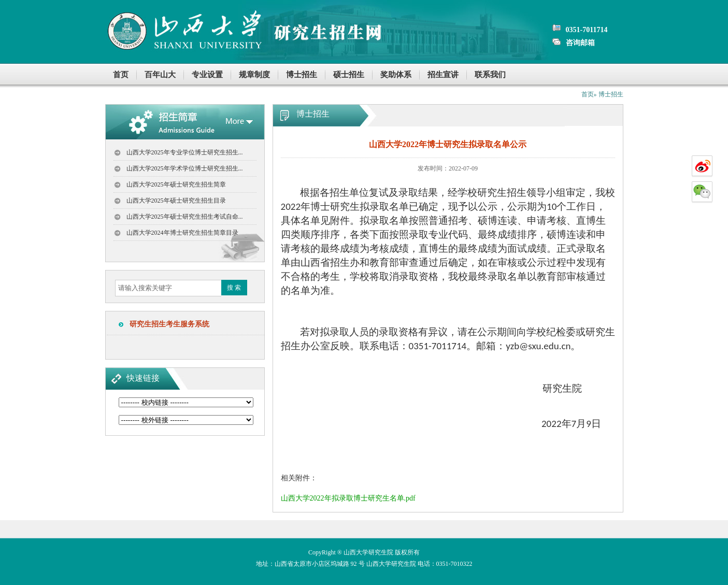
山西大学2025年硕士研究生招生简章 (176, 184)
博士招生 (302, 75)
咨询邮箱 (580, 43)
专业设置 (207, 75)
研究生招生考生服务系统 (166, 324)
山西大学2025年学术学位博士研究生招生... (185, 168)
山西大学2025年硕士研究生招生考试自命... (185, 217)
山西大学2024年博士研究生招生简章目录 (182, 233)
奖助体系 (396, 75)
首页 (121, 75)
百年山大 (160, 75)
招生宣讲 (443, 75)
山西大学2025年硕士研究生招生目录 (176, 201)
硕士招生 (349, 75)
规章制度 (254, 75)
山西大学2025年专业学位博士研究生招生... (185, 152)
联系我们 (490, 75)
